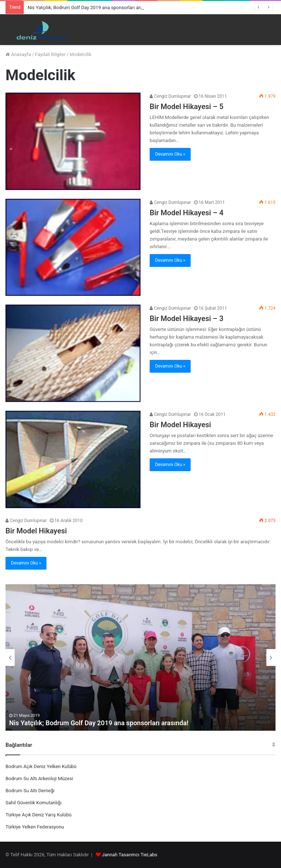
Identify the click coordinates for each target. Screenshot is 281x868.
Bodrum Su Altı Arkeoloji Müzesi (39, 778)
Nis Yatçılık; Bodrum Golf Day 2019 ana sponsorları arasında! (91, 8)
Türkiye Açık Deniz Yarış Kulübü (38, 815)
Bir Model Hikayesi (180, 425)
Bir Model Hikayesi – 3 (187, 318)
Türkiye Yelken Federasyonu (35, 827)
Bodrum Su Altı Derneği (30, 791)
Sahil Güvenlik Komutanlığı (33, 803)
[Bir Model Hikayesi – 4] (73, 247)
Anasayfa (18, 54)
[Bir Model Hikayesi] (73, 459)
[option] (140, 657)
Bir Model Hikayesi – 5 (187, 107)
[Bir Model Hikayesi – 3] (73, 353)
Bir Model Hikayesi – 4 (187, 213)
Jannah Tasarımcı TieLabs (130, 855)
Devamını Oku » (170, 154)
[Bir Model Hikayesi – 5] (73, 141)
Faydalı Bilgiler (50, 54)
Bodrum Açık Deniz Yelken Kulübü (41, 766)
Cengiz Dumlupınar (170, 96)
